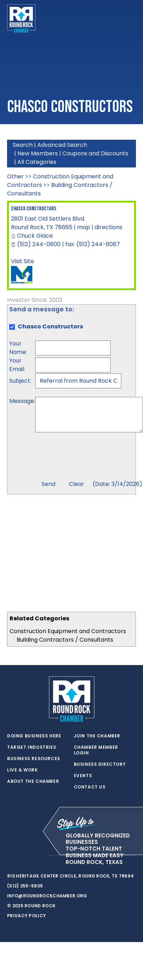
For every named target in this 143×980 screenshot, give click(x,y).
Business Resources (34, 759)
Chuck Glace (35, 236)
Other (15, 176)
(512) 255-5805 (25, 886)
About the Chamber (33, 781)
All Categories (37, 162)
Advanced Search (62, 145)
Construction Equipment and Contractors (68, 631)
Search (23, 145)
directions (109, 227)
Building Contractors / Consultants (65, 640)
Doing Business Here (34, 736)
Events (83, 776)
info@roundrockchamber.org (47, 896)
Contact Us (90, 787)
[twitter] (11, 856)
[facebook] (25, 856)
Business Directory (100, 764)
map (84, 227)
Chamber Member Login (96, 750)
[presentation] (89, 457)
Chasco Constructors (34, 209)
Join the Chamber (97, 736)
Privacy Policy (26, 916)
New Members (38, 153)
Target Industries (32, 747)
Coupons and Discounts (95, 153)
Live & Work (23, 770)
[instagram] (39, 856)
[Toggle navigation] (130, 18)
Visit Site (23, 261)
